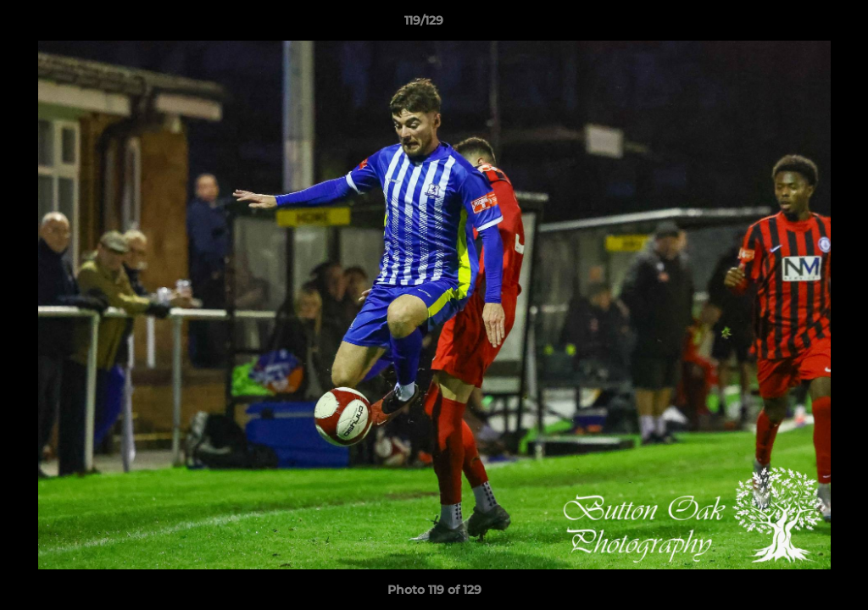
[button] (797, 25)
